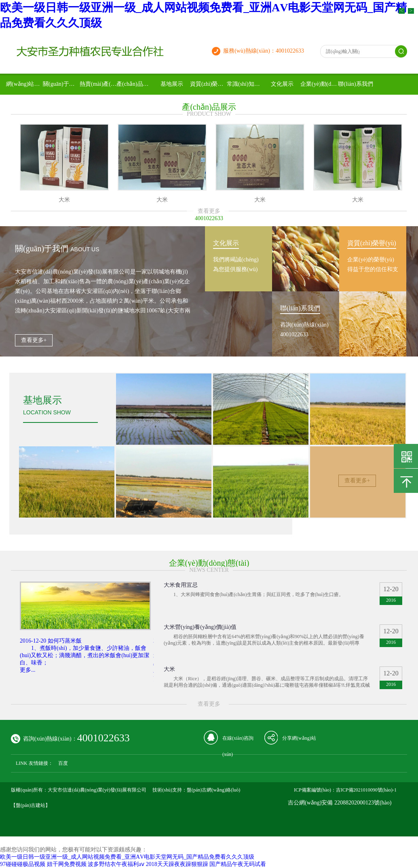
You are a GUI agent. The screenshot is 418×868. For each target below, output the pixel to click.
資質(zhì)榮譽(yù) (208, 84)
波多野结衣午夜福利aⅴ (116, 864)
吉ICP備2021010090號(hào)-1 (366, 790)
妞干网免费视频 (67, 864)
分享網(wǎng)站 (299, 738)
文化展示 (282, 84)
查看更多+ (34, 340)
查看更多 (209, 211)
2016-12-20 (33, 641)
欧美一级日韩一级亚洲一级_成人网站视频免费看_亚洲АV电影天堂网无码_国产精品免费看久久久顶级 (127, 857)
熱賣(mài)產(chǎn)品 (98, 84)
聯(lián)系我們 (355, 84)
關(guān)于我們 (61, 84)
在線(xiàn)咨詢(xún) (238, 741)
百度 (63, 763)
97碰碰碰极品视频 (23, 864)
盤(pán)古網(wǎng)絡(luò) (213, 790)
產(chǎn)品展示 (135, 84)
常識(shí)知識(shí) (245, 84)
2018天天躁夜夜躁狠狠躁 (177, 864)
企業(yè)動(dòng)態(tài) (319, 84)
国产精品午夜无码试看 (238, 864)
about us (85, 249)
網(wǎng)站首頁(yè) (24, 84)
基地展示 (172, 84)
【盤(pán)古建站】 (31, 805)
